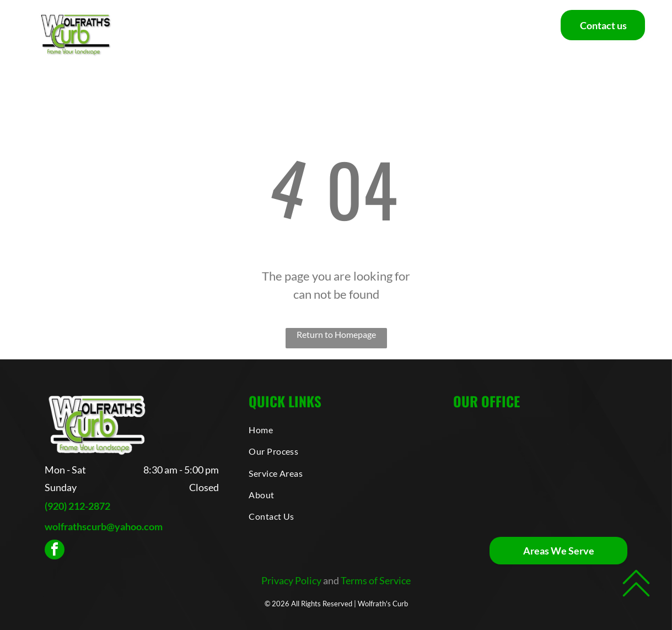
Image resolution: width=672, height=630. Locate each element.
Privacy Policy (291, 580)
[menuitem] (165, 34)
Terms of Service (376, 580)
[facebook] (55, 551)
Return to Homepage (336, 334)
